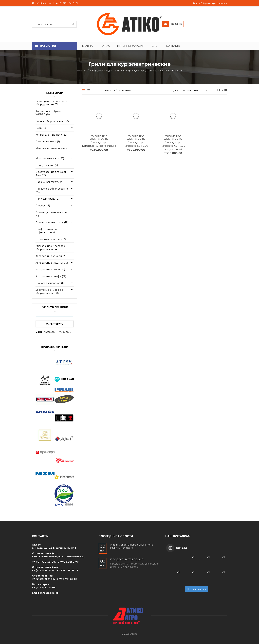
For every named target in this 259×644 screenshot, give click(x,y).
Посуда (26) (43, 206)
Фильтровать (55, 324)
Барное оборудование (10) (52, 121)
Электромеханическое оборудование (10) (49, 291)
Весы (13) (41, 128)
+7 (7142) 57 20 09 (44, 588)
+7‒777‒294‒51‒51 (68, 3)
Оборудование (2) (47, 165)
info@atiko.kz (49, 593)
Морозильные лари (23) (50, 158)
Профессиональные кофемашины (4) (48, 231)
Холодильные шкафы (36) (51, 276)
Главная (82, 71)
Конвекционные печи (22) (51, 135)
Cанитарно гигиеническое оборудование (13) (52, 103)
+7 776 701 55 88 (66, 579)
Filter (220, 90)
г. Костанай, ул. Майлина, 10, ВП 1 (54, 548)
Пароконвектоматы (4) (49, 182)
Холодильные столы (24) (50, 270)
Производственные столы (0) (52, 214)
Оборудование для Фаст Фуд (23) (51, 174)
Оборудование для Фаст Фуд (107, 71)
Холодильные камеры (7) (51, 256)
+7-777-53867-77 (68, 562)
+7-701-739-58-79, (44, 562)
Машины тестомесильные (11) (51, 150)
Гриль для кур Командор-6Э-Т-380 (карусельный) (173, 146)
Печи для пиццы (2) (47, 199)
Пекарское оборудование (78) (52, 190)
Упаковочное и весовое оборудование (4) (50, 248)
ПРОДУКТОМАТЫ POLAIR (127, 560)
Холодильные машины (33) (52, 263)
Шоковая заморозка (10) (50, 283)
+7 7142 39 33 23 (67, 570)
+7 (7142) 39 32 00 (44, 570)
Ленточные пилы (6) (48, 142)
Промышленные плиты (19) (52, 222)
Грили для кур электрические (99, 137)
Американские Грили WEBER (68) (48, 113)
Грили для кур (136, 71)
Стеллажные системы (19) (51, 239)
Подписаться (196, 589)
